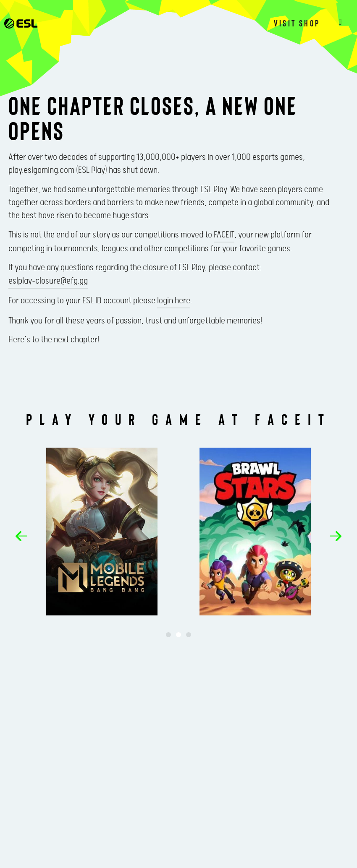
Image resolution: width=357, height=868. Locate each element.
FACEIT (224, 235)
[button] (21, 536)
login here (174, 301)
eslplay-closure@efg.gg (48, 281)
